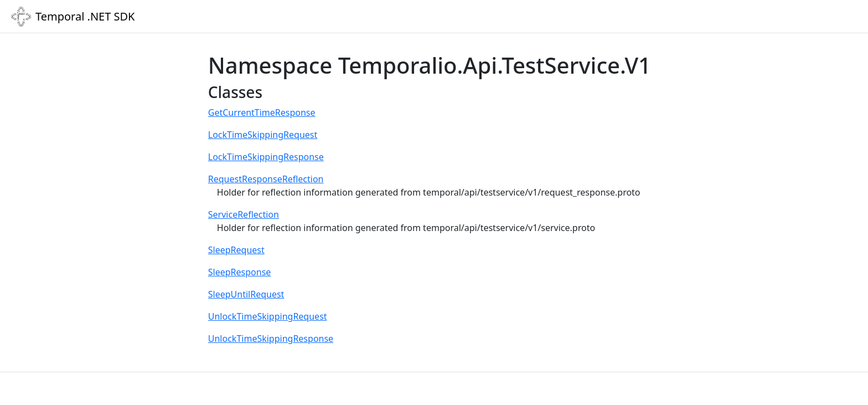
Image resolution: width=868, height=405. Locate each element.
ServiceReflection (244, 214)
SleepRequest (236, 250)
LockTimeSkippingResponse (266, 157)
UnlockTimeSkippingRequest (268, 316)
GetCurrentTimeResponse (262, 112)
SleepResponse (240, 272)
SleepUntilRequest (246, 294)
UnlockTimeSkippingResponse (271, 339)
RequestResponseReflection (266, 179)
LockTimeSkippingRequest (263, 135)
